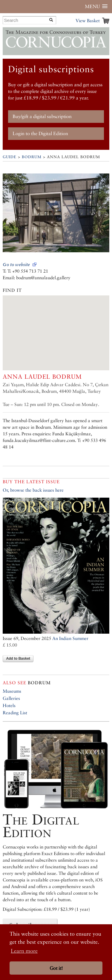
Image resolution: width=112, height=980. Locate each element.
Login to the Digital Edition (40, 133)
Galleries (11, 698)
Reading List (15, 713)
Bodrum (32, 157)
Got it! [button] (56, 968)
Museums (12, 691)
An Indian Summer (70, 638)
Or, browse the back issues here (33, 490)
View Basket (88, 21)
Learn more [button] (24, 951)
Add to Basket (18, 659)
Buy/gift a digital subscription (42, 116)
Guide (10, 157)
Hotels (9, 705)
